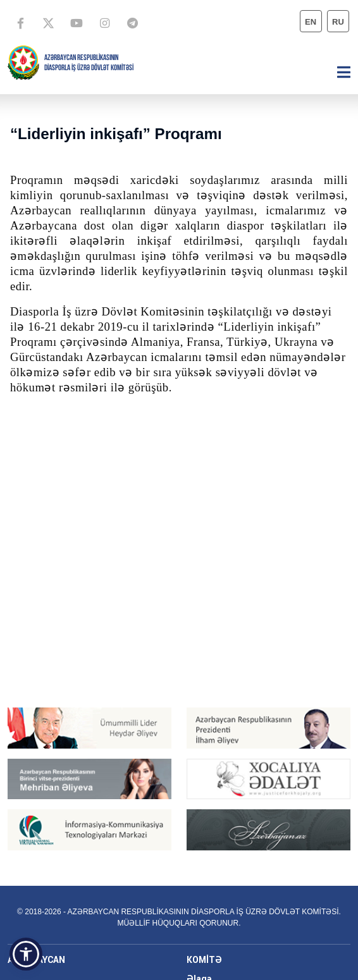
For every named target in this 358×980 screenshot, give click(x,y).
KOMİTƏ (204, 960)
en (311, 22)
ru (338, 22)
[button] (26, 954)
